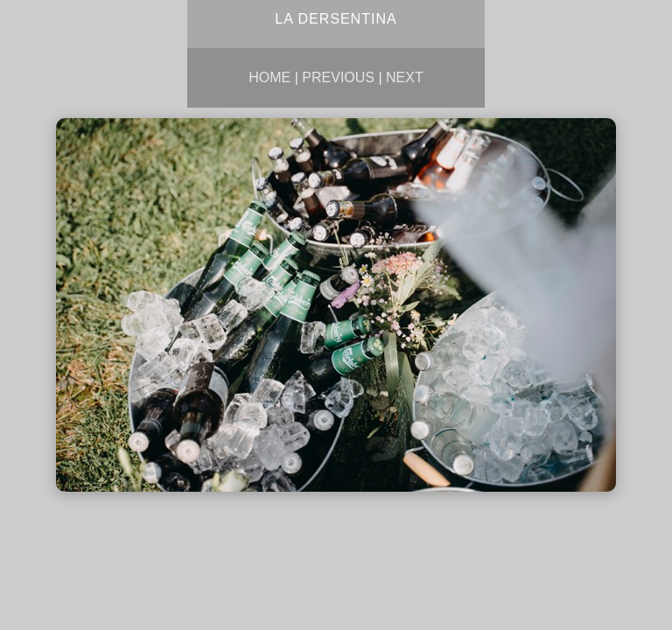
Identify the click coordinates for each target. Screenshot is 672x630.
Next (405, 77)
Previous (338, 77)
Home (269, 77)
